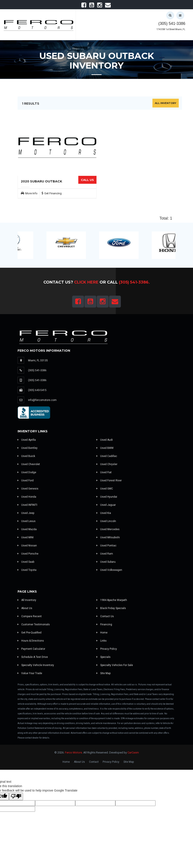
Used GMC (105, 489)
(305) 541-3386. (134, 282)
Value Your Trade (30, 673)
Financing (104, 624)
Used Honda (27, 497)
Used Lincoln (106, 521)
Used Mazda (27, 529)
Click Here (86, 282)
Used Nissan (27, 546)
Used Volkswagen (109, 570)
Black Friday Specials (111, 608)
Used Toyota (27, 570)
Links (102, 641)
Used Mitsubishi (108, 537)
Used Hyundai (107, 497)
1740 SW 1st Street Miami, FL (171, 29)
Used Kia (104, 513)
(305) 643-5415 (37, 390)
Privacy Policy (107, 649)
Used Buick (26, 456)
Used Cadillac (107, 456)
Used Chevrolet (29, 464)
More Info (31, 193)
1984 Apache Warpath (112, 600)
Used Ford (26, 480)
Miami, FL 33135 (38, 360)
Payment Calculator (31, 649)
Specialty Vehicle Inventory (36, 665)
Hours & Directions (31, 641)
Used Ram (105, 554)
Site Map (104, 673)
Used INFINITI (27, 505)
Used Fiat (104, 472)
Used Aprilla (27, 440)
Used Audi (105, 440)
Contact (94, 762)
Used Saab (26, 562)
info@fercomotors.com (42, 400)
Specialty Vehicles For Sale (115, 665)
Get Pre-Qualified (29, 633)
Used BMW (105, 448)
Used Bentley (28, 448)
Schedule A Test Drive (33, 657)
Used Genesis (28, 489)
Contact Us (105, 616)
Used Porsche (28, 554)
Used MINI (26, 537)
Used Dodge (27, 472)
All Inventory (166, 103)
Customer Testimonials (34, 624)
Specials (104, 657)
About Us (25, 608)
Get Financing (53, 193)
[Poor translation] (16, 796)
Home (102, 633)
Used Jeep (26, 513)
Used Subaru (106, 562)
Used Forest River (109, 480)
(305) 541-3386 (172, 24)
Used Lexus (27, 521)
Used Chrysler (107, 464)
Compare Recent (30, 616)
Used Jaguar (106, 505)
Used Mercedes (108, 529)
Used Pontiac (106, 546)
